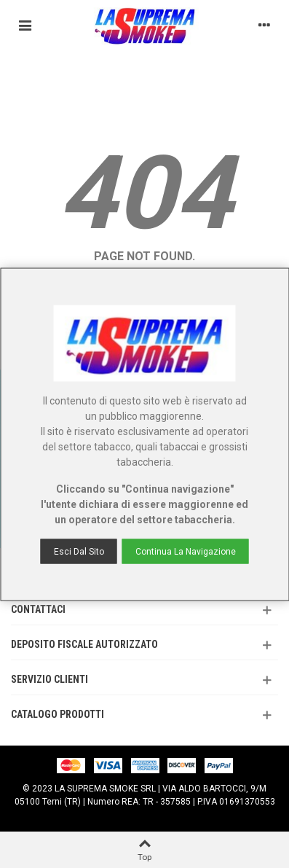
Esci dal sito (79, 551)
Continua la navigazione (186, 551)
